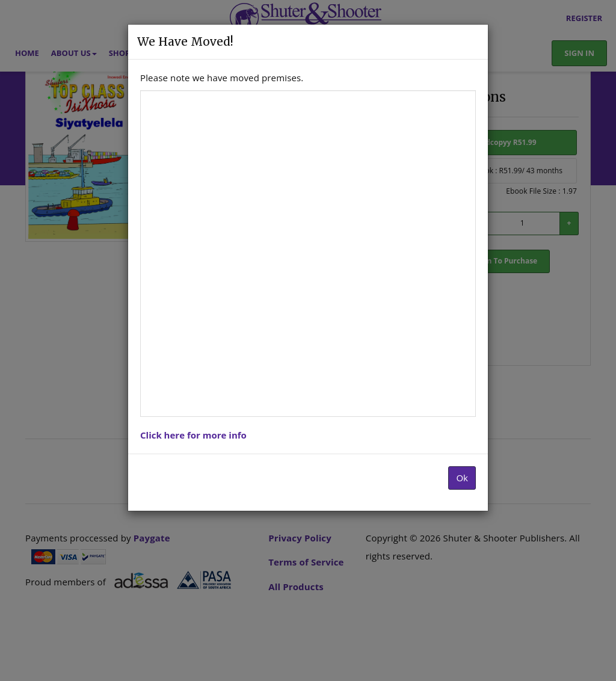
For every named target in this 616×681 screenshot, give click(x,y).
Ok (462, 478)
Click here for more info (193, 435)
